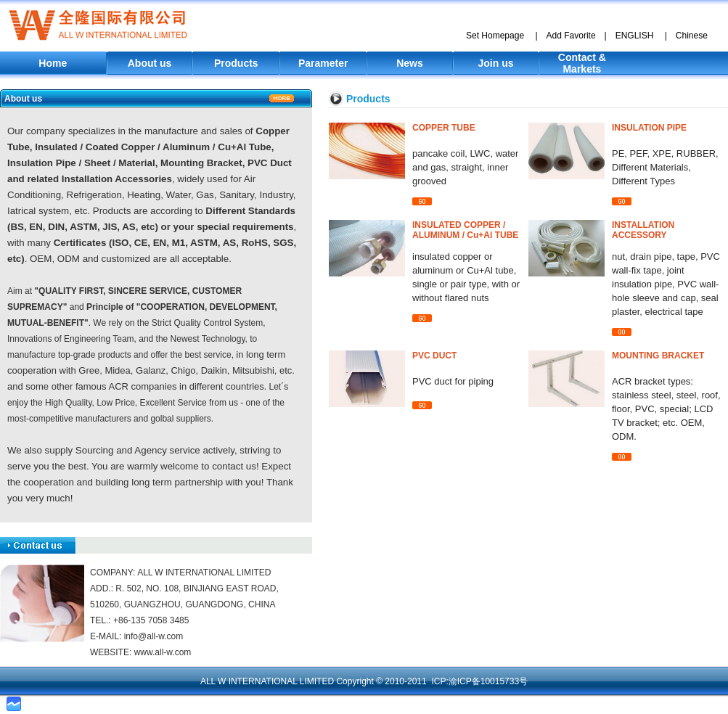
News (410, 63)
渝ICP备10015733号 (488, 681)
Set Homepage (495, 36)
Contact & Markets (582, 63)
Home (53, 63)
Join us (496, 63)
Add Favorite (571, 36)
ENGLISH (635, 36)
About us (150, 63)
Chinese (692, 36)
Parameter (323, 63)
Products (236, 63)
